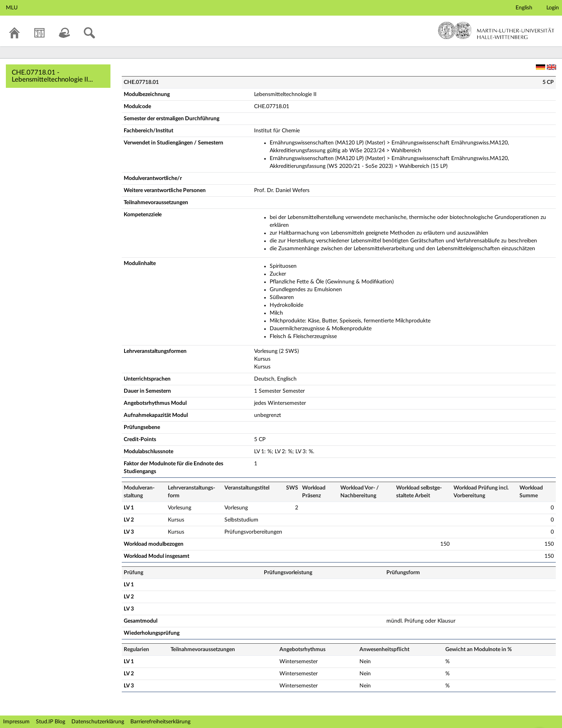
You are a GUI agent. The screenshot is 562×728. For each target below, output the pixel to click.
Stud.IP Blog (51, 722)
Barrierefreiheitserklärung (160, 722)
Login (553, 8)
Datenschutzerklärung (98, 722)
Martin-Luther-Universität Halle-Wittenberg (496, 30)
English (524, 8)
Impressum (16, 722)
